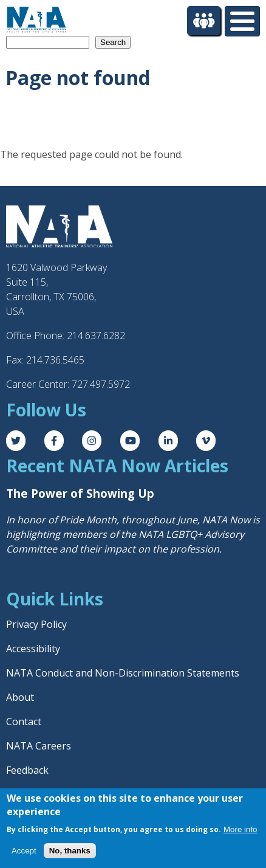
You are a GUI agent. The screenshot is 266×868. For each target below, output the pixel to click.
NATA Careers (39, 746)
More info (240, 829)
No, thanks (70, 851)
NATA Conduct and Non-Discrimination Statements (123, 673)
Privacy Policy (36, 624)
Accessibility (33, 649)
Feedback (27, 770)
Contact (24, 722)
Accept (24, 851)
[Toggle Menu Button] (242, 21)
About (20, 697)
